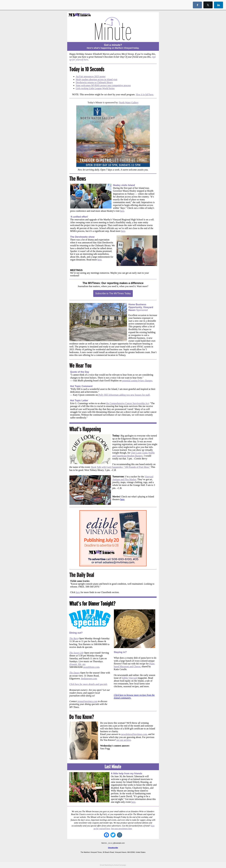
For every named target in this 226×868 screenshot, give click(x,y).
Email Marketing (106, 865)
